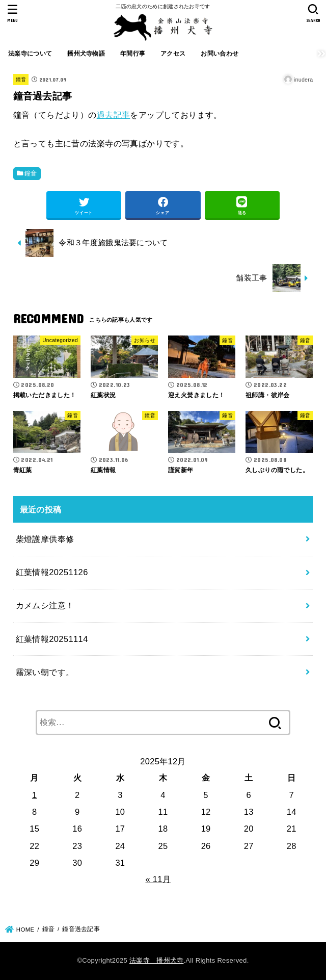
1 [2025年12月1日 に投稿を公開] (34, 795)
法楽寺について (30, 54)
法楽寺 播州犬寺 (156, 960)
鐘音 (21, 79)
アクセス (173, 54)
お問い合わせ (220, 54)
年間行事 (133, 54)
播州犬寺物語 (86, 54)
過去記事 (114, 115)
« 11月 (158, 879)
